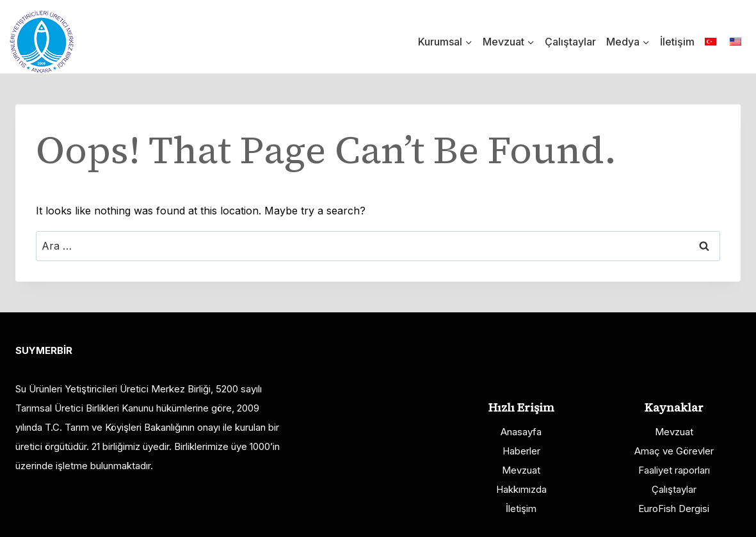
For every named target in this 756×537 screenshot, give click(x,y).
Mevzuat (521, 470)
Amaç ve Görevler (674, 451)
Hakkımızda (521, 489)
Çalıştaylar (570, 42)
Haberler (521, 451)
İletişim (677, 42)
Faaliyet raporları (674, 470)
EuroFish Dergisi (674, 509)
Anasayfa (521, 432)
